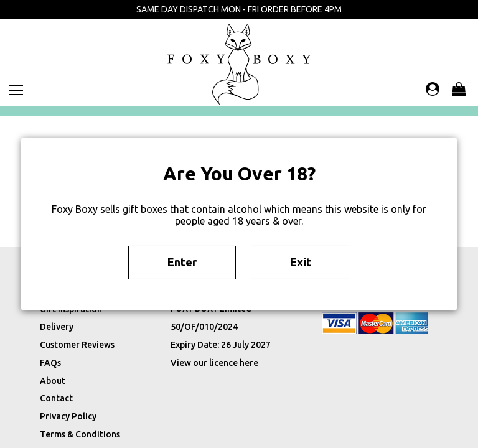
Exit (301, 262)
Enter (182, 262)
